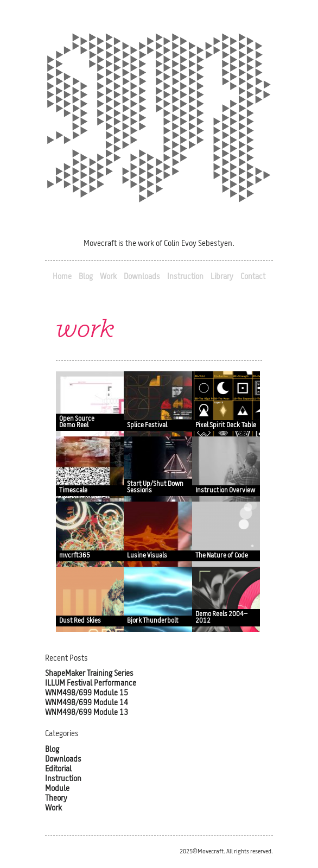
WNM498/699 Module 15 (87, 693)
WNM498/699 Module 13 (87, 713)
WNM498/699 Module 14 (87, 703)
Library (222, 277)
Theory (56, 799)
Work (108, 277)
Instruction (185, 277)
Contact (253, 277)
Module (57, 789)
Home (62, 277)
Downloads (142, 277)
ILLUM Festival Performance (91, 684)
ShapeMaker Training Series (89, 674)
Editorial (58, 769)
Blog (86, 277)
